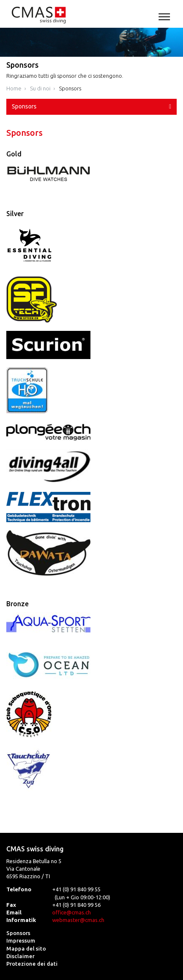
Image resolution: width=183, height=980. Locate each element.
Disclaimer (20, 956)
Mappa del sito (26, 948)
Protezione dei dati (32, 964)
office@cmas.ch (72, 912)
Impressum (21, 940)
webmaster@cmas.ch (78, 920)
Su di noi (40, 88)
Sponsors (70, 88)
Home (14, 88)
